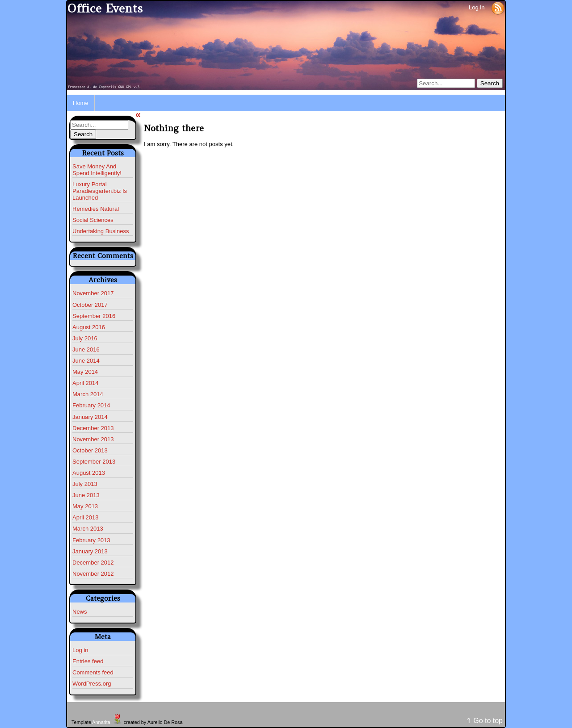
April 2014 (86, 383)
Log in (477, 7)
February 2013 (91, 540)
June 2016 (86, 349)
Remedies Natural (96, 209)
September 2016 (94, 316)
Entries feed (88, 661)
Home (81, 103)
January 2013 (90, 551)
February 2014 (91, 405)
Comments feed (93, 672)
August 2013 (89, 473)
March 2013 (88, 529)
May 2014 (85, 372)
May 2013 (85, 506)
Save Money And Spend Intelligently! (97, 170)
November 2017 (93, 293)
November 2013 (93, 439)
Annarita (101, 722)
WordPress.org (92, 684)
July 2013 (85, 484)
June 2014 (86, 361)
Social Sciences (93, 220)
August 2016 (89, 327)
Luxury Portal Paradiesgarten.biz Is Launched (100, 191)
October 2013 (90, 450)
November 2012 (93, 574)
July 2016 (85, 338)
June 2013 (86, 495)
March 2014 (88, 394)
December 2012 (93, 563)
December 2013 (93, 428)
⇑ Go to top (484, 721)
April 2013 (86, 517)
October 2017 (90, 305)
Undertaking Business (101, 231)
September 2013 (94, 462)
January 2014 (90, 417)
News (80, 612)
